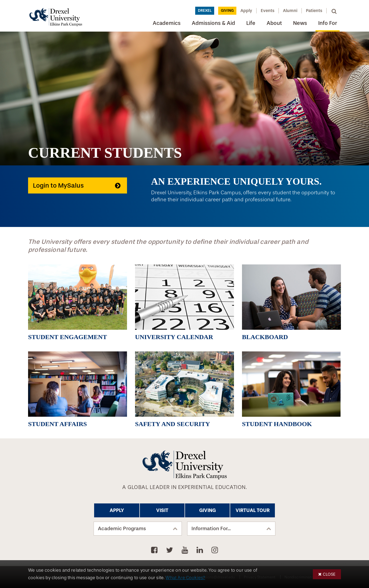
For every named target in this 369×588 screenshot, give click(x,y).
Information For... (211, 529)
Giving (227, 11)
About (274, 23)
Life (251, 23)
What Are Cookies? (185, 578)
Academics (167, 23)
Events (268, 11)
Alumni (290, 11)
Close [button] (329, 574)
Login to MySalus (58, 185)
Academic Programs (122, 529)
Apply (246, 11)
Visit (162, 510)
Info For (328, 23)
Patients (314, 11)
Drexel (205, 11)
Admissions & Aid (213, 23)
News (300, 23)
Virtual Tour (253, 510)
